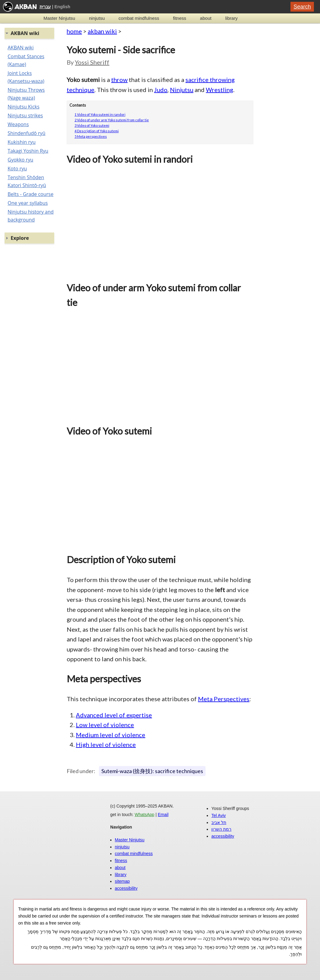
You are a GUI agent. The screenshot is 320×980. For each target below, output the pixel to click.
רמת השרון (221, 829)
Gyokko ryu (20, 160)
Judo (161, 90)
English (62, 7)
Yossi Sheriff (92, 62)
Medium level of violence (111, 735)
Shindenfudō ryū (26, 133)
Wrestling (220, 90)
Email (163, 815)
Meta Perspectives (224, 699)
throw (119, 80)
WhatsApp (144, 815)
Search (302, 7)
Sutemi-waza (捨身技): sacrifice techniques (152, 771)
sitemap (122, 881)
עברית (45, 7)
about (206, 18)
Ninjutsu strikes (25, 115)
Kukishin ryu (22, 142)
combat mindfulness (139, 18)
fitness (179, 18)
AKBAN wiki (21, 48)
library (232, 18)
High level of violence (106, 744)
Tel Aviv (218, 815)
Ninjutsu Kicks (24, 107)
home (74, 31)
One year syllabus (28, 203)
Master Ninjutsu (59, 18)
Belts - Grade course (30, 194)
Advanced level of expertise (114, 715)
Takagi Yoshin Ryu (28, 151)
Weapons (18, 124)
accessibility (126, 888)
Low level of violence (105, 725)
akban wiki (102, 31)
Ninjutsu (182, 90)
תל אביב (219, 822)
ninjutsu (97, 18)
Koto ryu (17, 169)
